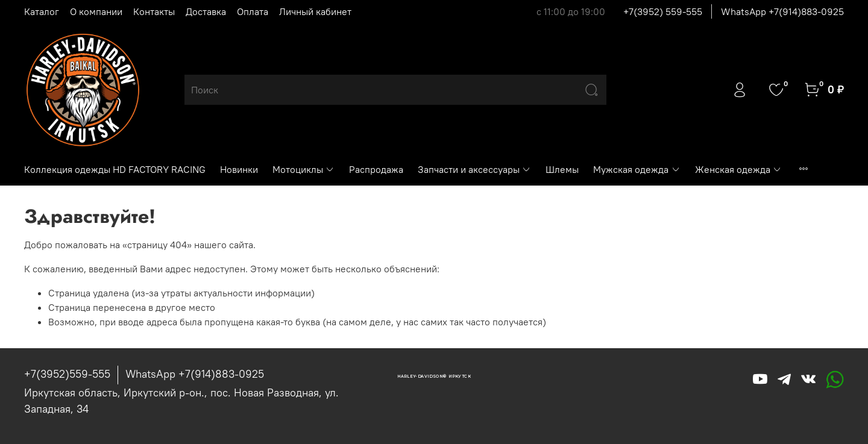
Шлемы (562, 169)
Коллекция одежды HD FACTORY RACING (115, 169)
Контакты (154, 11)
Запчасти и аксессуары (474, 169)
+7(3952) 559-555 (663, 11)
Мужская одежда (637, 169)
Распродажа (376, 169)
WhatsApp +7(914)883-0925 (782, 11)
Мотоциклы (303, 169)
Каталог (42, 11)
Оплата (253, 11)
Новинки (239, 169)
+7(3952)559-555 (67, 374)
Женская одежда (738, 169)
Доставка (206, 11)
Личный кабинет (315, 11)
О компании (96, 11)
